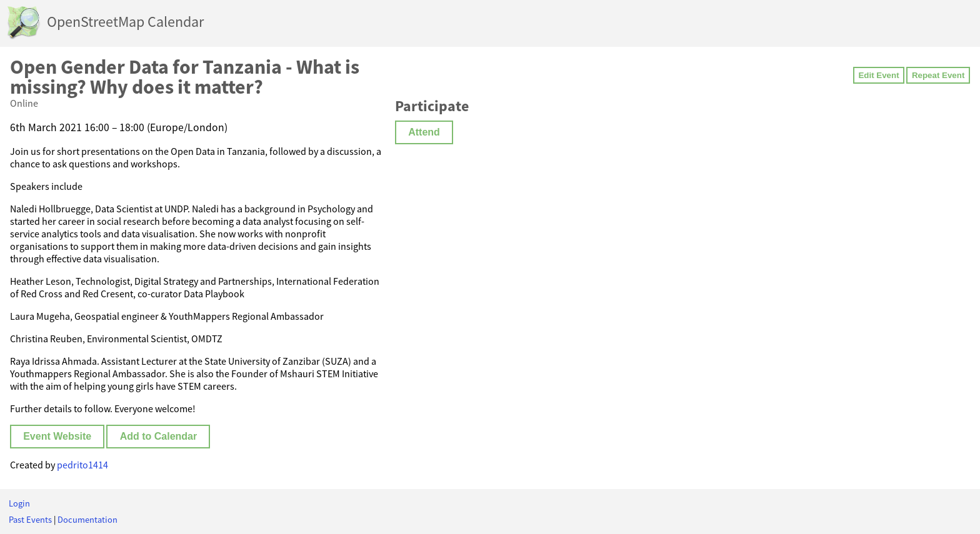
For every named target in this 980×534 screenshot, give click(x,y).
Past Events (30, 520)
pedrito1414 (82, 465)
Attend (424, 132)
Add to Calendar (159, 436)
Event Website (57, 436)
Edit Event (878, 75)
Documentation (87, 520)
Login (19, 503)
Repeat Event (938, 75)
